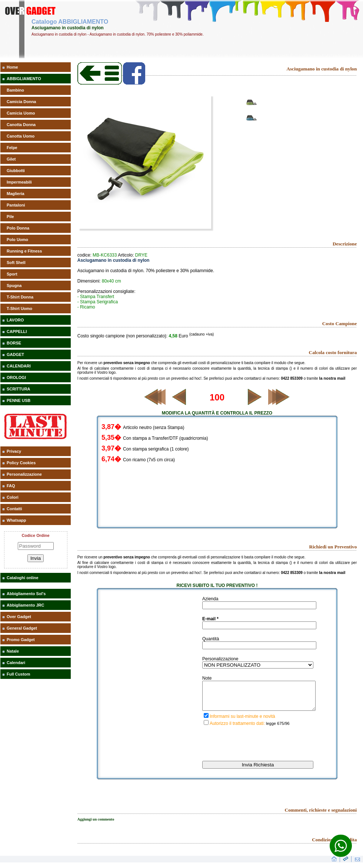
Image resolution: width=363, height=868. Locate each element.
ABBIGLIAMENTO (24, 79)
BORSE (14, 343)
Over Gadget (19, 617)
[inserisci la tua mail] (259, 625)
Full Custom (19, 674)
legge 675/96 (278, 729)
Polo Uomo (17, 240)
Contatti (14, 509)
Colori (13, 497)
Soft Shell (16, 263)
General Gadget (22, 628)
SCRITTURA (19, 389)
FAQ (11, 486)
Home (12, 67)
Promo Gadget (21, 640)
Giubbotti (16, 171)
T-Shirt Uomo (19, 308)
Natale (13, 651)
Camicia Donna (21, 102)
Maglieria (16, 194)
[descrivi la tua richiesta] (259, 699)
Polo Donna (18, 228)
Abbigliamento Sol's (26, 594)
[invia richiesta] (258, 770)
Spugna (14, 286)
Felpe (12, 148)
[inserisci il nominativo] (259, 605)
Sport (12, 274)
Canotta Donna (21, 125)
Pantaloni (16, 205)
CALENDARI (19, 366)
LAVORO (15, 320)
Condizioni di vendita (334, 845)
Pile (10, 217)
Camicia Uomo (21, 113)
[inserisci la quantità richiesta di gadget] (259, 645)
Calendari (16, 663)
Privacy (14, 451)
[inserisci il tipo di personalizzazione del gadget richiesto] (258, 665)
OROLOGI (16, 377)
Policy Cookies (21, 463)
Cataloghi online (23, 578)
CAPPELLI (17, 331)
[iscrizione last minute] (206, 721)
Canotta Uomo (21, 136)
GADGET (15, 354)
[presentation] (259, 751)
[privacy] (206, 728)
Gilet (11, 159)
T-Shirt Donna (20, 297)
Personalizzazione (24, 474)
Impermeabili (19, 182)
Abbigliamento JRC (25, 605)
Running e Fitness (24, 251)
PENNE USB (19, 400)
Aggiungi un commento (96, 825)
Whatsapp (16, 520)
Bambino (15, 90)
